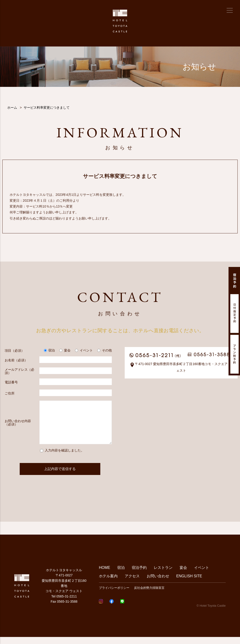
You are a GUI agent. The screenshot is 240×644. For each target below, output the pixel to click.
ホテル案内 (108, 583)
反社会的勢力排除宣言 (149, 595)
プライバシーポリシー (114, 595)
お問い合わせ (158, 583)
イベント (202, 575)
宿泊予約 (139, 575)
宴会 (183, 575)
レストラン (163, 575)
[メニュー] (230, 10)
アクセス (132, 583)
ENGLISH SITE (189, 583)
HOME (105, 575)
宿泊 (121, 575)
